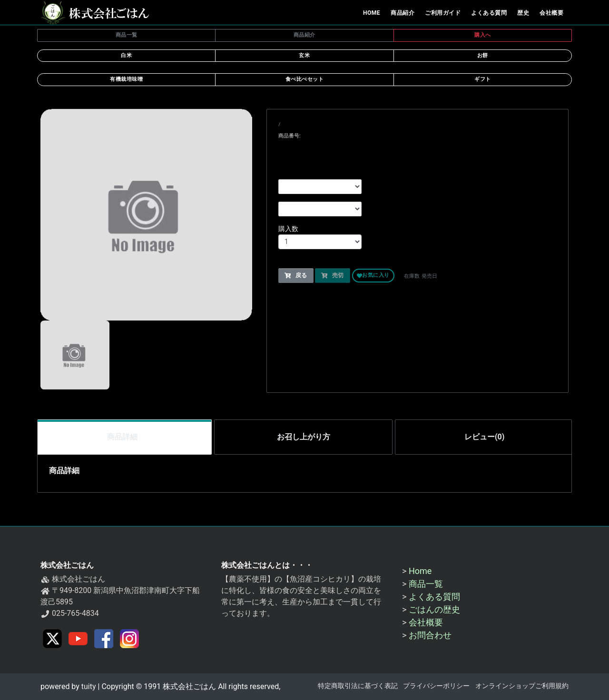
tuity (88, 686)
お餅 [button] (483, 55)
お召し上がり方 (304, 437)
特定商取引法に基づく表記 (358, 686)
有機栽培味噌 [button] (126, 79)
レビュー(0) (484, 437)
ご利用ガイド (443, 13)
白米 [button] (126, 55)
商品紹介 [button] (304, 35)
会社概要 (551, 13)
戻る (296, 276)
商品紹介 (403, 13)
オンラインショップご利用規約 (522, 686)
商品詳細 (122, 437)
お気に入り (373, 276)
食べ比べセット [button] (305, 79)
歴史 (523, 13)
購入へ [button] (483, 35)
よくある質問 (489, 13)
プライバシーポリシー (436, 686)
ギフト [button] (483, 79)
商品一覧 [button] (127, 35)
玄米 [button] (304, 55)
